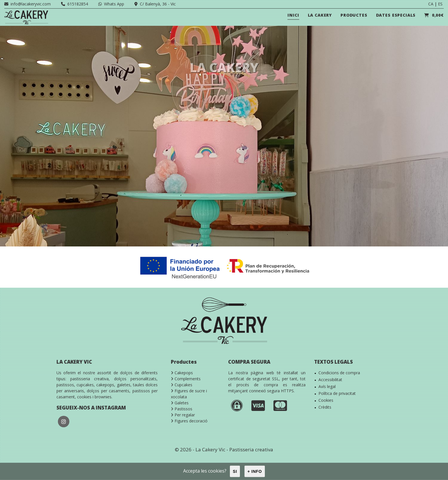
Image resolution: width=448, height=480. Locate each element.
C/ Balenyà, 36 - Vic (155, 4)
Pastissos (182, 409)
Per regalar (183, 415)
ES (440, 4)
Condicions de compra (339, 373)
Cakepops (182, 373)
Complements (186, 379)
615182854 (75, 4)
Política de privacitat (337, 393)
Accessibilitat (330, 380)
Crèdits (325, 407)
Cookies (326, 400)
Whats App (111, 4)
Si (235, 471)
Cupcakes (182, 385)
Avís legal (327, 386)
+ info (255, 471)
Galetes (180, 403)
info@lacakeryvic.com (28, 4)
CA (431, 4)
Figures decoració (189, 421)
